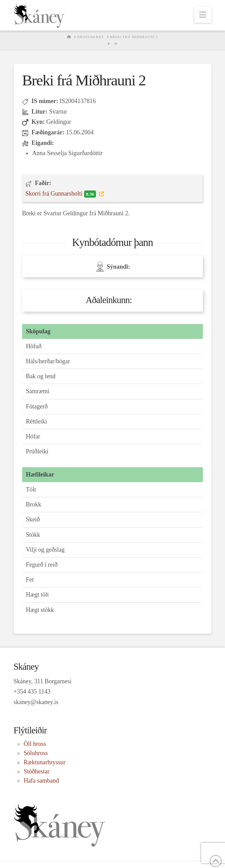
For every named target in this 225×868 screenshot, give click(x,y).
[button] (203, 15)
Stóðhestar (36, 771)
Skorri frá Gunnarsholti (61, 194)
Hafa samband (41, 781)
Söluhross (36, 753)
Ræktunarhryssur (44, 762)
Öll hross (35, 744)
